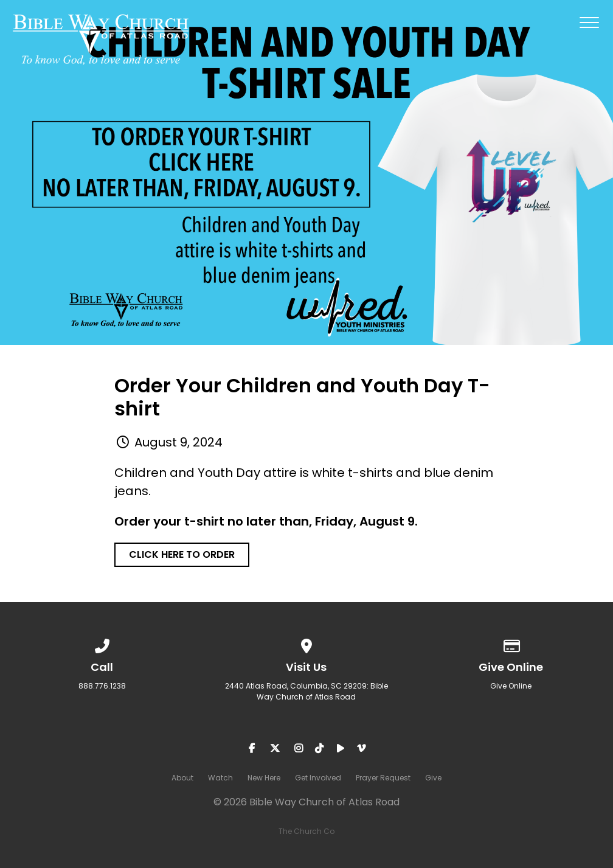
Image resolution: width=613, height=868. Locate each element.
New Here (264, 778)
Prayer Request (383, 778)
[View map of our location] (306, 644)
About (182, 778)
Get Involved (318, 778)
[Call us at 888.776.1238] (102, 644)
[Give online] (511, 644)
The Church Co (306, 831)
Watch (220, 778)
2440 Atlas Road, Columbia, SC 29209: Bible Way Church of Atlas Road (306, 691)
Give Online (511, 686)
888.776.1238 (102, 686)
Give (433, 778)
